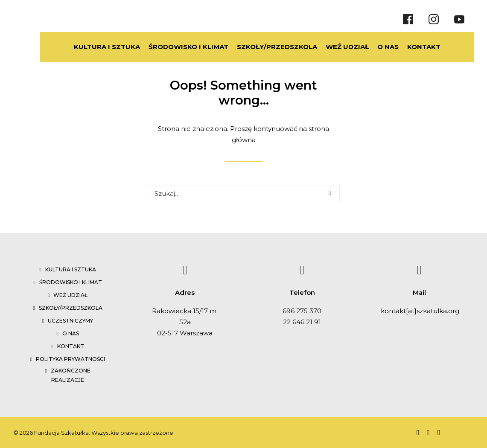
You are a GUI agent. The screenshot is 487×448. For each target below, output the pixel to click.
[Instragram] (434, 19)
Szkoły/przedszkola (71, 308)
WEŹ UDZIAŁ (337, 47)
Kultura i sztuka (71, 269)
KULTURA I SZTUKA (97, 47)
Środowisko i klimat (71, 282)
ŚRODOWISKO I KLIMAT (179, 47)
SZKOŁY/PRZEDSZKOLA (267, 47)
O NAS (378, 47)
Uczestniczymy (70, 321)
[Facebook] (408, 19)
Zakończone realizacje (71, 375)
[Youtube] (459, 19)
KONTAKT (414, 47)
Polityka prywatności (70, 359)
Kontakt (71, 346)
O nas (71, 333)
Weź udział (70, 295)
